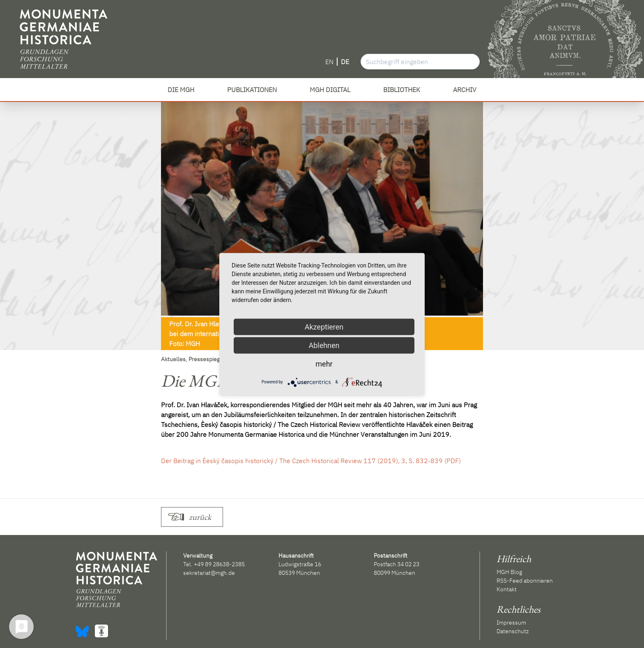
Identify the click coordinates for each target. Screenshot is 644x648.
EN (329, 62)
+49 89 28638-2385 (219, 564)
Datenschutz (513, 631)
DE (345, 62)
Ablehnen (324, 345)
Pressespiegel (207, 359)
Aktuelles (173, 359)
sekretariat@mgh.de (209, 573)
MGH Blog (509, 572)
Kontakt (507, 589)
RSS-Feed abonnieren (525, 581)
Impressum (511, 623)
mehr (324, 363)
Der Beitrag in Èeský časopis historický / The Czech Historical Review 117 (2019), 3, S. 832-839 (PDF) (311, 461)
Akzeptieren (324, 326)
